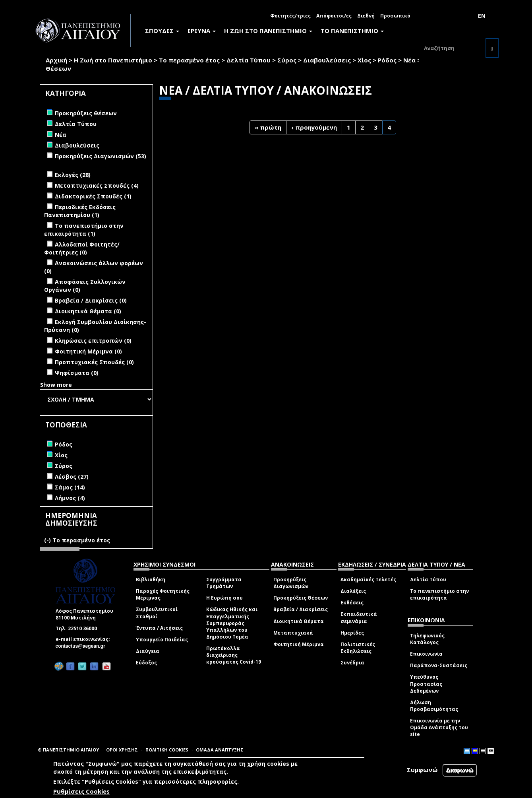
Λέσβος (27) (72, 477)
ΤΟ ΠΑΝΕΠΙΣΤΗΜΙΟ (352, 31)
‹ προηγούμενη (314, 127)
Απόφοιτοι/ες (334, 16)
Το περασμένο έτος (189, 60)
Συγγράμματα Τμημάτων (224, 583)
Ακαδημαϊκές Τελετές (368, 580)
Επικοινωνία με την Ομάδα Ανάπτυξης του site (439, 727)
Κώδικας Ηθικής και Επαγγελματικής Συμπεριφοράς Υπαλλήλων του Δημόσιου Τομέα (232, 623)
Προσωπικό (395, 16)
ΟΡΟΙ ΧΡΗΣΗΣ (122, 750)
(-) (48, 540)
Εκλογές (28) (73, 175)
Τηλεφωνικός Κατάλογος (427, 639)
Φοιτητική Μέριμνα (299, 644)
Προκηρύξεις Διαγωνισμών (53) (101, 156)
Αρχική (56, 60)
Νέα (409, 60)
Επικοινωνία (426, 654)
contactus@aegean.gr (83, 646)
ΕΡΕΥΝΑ (202, 31)
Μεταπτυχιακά (293, 633)
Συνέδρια (352, 663)
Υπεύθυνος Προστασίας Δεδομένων (426, 684)
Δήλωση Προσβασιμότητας (434, 706)
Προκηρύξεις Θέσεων (301, 598)
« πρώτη (268, 127)
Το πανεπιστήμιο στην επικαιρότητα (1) (84, 230)
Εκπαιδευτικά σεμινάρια (359, 617)
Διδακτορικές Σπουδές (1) (93, 196)
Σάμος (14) (70, 487)
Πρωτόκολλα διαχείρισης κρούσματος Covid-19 (234, 655)
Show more (56, 385)
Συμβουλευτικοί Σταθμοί (157, 613)
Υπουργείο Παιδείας (162, 640)
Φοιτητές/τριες (290, 16)
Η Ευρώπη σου (224, 598)
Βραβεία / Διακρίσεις (301, 609)
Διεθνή (366, 16)
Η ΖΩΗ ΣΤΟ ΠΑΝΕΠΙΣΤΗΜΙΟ (268, 31)
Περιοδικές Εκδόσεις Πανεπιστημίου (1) (80, 211)
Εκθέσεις (352, 603)
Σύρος (287, 60)
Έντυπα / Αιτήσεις (159, 628)
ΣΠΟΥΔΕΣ (162, 31)
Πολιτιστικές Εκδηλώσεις (358, 648)
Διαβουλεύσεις (327, 60)
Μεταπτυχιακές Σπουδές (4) (97, 185)
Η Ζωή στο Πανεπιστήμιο (113, 60)
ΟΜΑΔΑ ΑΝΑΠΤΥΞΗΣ (220, 750)
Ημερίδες (352, 633)
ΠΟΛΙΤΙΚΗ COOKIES (167, 750)
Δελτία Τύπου (249, 60)
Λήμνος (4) (70, 498)
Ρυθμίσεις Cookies (81, 792)
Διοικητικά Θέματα (299, 621)
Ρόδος (387, 60)
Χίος (364, 60)
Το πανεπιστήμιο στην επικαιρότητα (439, 594)
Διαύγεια (148, 651)
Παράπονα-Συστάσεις (439, 665)
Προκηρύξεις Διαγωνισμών (291, 583)
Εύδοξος (146, 663)
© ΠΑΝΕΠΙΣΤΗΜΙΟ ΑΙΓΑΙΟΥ (68, 750)
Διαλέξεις (353, 591)
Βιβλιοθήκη (151, 580)
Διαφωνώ (460, 770)
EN (482, 16)
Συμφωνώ (422, 770)
